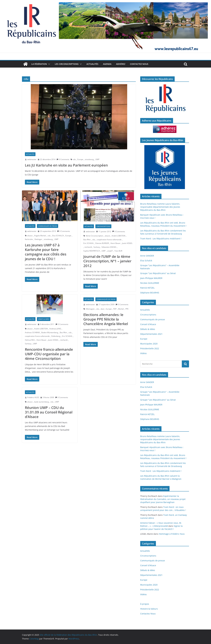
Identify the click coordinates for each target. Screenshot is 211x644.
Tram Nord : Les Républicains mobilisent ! (161, 239)
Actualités (92, 64)
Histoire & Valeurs (149, 609)
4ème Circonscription (94, 236)
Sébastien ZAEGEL (109, 247)
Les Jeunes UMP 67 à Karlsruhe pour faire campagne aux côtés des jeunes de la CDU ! (46, 252)
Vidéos (143, 353)
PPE (127, 309)
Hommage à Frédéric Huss (172, 534)
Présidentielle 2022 (150, 348)
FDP (115, 309)
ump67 (110, 251)
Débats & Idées (44, 319)
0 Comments (63, 159)
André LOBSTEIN (118, 236)
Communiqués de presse (48, 226)
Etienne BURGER (102, 243)
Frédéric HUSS (33, 397)
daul (102, 309)
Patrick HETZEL (147, 288)
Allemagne (90, 309)
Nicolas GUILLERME (150, 283)
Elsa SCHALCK (58, 236)
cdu (74, 159)
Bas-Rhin (87, 240)
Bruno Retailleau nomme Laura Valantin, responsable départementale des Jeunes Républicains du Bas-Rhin (160, 207)
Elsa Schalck (146, 261)
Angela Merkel (40, 236)
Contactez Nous (139, 64)
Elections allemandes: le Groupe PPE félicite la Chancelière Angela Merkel (106, 319)
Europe (80, 159)
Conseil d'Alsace (148, 324)
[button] (49, 64)
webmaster (32, 159)
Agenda (107, 64)
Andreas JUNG (55, 329)
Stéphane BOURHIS (150, 293)
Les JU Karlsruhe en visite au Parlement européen (66, 165)
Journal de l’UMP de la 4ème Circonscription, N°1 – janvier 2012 (107, 261)
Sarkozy (97, 247)
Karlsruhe (29, 239)
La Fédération (39, 64)
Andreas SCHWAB (32, 332)
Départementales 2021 (151, 334)
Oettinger (38, 239)
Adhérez (121, 64)
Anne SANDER (147, 256)
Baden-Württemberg (50, 332)
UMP (97, 159)
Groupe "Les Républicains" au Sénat (158, 273)
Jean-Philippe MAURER (151, 278)
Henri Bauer (115, 243)
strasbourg (89, 159)
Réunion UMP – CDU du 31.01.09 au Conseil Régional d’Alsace (49, 412)
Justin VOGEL (127, 243)
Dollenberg (56, 336)
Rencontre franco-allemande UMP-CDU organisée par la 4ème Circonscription (49, 354)
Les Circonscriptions (67, 64)
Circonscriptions (103, 226)
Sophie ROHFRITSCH (92, 251)
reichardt (88, 247)
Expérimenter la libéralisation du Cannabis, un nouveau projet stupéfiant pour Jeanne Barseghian (163, 499)
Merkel (121, 309)
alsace (30, 236)
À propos (145, 604)
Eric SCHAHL (89, 243)
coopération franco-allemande (109, 240)
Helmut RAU (30, 340)
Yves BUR (118, 251)
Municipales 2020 (149, 344)
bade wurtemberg (41, 402)
